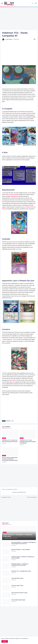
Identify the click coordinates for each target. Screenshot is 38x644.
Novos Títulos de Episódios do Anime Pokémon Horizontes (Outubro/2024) (10, 459)
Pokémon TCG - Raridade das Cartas (21, 571)
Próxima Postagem (32, 497)
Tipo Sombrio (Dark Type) (18, 600)
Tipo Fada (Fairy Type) (17, 578)
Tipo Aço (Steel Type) (17, 585)
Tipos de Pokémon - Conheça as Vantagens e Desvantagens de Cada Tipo (24, 543)
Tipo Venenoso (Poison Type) (19, 593)
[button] (2, 3)
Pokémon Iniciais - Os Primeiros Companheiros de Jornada (20, 565)
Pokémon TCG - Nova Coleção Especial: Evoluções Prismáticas (28, 442)
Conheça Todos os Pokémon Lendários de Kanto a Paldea (23, 557)
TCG (12, 421)
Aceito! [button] (5, 641)
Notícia (8, 421)
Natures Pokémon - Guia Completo (21, 550)
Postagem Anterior (6, 497)
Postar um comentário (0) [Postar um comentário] (19, 492)
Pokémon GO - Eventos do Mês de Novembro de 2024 (10, 441)
